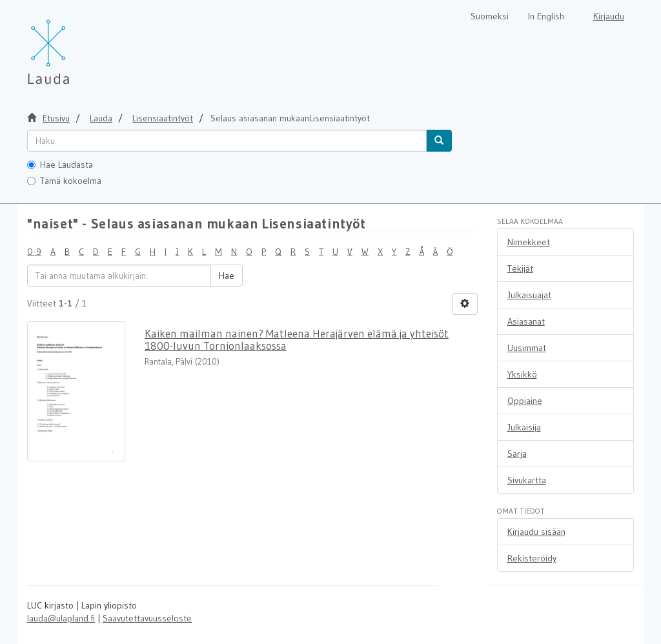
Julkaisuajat (529, 295)
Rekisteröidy (532, 558)
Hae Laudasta (60, 165)
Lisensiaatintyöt (163, 118)
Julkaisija (524, 427)
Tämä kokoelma (64, 181)
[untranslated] (227, 141)
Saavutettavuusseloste (147, 618)
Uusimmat (527, 348)
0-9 (34, 252)
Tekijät (520, 268)
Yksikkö (522, 374)
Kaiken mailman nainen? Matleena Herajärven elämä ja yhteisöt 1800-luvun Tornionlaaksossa (297, 339)
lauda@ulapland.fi (61, 618)
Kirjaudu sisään (536, 532)
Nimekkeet (529, 242)
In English (546, 16)
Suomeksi (490, 16)
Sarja (517, 454)
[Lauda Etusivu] (76, 45)
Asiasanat (526, 321)
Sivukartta (527, 480)
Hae (227, 276)
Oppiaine (525, 401)
